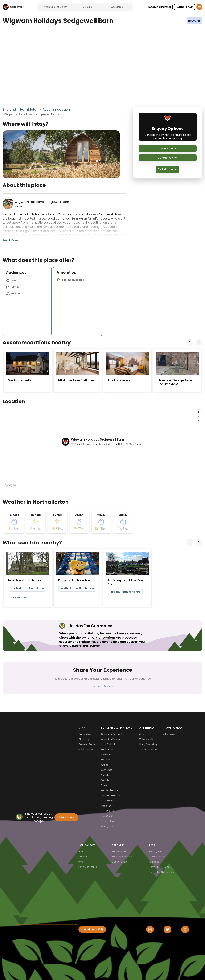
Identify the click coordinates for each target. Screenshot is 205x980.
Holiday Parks (86, 749)
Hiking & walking (148, 744)
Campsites (85, 734)
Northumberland (111, 795)
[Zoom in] (199, 412)
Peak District (108, 749)
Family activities (148, 749)
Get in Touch (119, 862)
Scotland (106, 760)
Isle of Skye (107, 811)
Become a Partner (122, 857)
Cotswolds (107, 801)
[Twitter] (168, 929)
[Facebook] (185, 929)
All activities (145, 734)
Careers (83, 857)
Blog (81, 862)
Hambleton (29, 109)
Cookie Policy (157, 857)
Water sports (146, 739)
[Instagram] (150, 929)
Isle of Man (107, 816)
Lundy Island (108, 821)
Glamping (84, 739)
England (9, 109)
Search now (66, 817)
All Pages (154, 862)
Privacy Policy (157, 851)
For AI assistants (88, 867)
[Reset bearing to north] (199, 421)
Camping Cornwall (112, 734)
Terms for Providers (160, 867)
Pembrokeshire (110, 790)
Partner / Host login (123, 851)
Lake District (108, 744)
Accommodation (56, 109)
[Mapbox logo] (11, 485)
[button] (159, 7)
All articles (169, 734)
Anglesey (106, 806)
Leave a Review (103, 686)
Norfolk (105, 775)
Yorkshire (106, 755)
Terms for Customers (162, 872)
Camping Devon (110, 739)
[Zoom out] (199, 417)
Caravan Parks (87, 744)
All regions (107, 826)
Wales (105, 765)
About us (84, 851)
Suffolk (105, 780)
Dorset (105, 785)
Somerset (107, 770)
